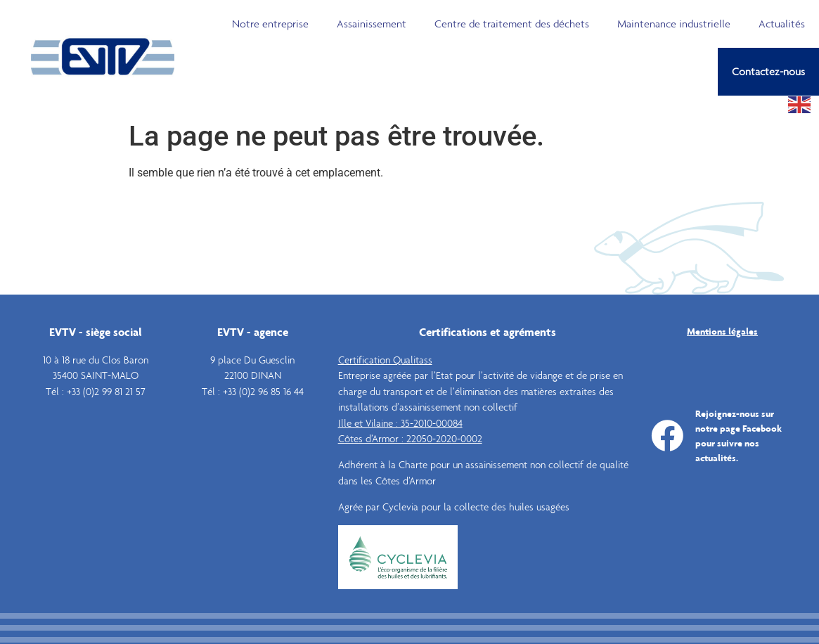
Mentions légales (722, 331)
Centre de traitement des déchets (512, 24)
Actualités (782, 24)
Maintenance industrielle (674, 24)
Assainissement (372, 24)
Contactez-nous (768, 71)
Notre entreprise (270, 24)
